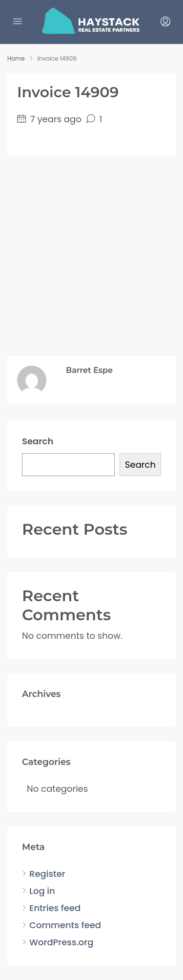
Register (47, 874)
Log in (42, 891)
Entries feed (55, 908)
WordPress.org (61, 942)
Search (38, 441)
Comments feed (65, 925)
